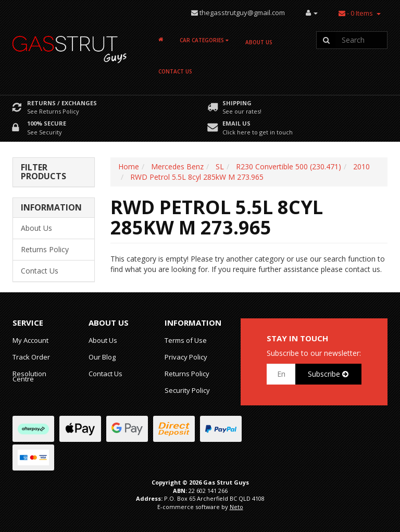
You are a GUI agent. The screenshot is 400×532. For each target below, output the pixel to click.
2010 (361, 166)
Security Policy (187, 390)
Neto (236, 507)
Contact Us (175, 71)
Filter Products (43, 172)
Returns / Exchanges (62, 103)
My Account (30, 340)
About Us (259, 42)
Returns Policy (45, 249)
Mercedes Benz (177, 166)
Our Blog (102, 357)
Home (129, 166)
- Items (356, 13)
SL (220, 166)
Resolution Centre (29, 376)
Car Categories (204, 40)
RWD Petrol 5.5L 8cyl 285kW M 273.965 (197, 177)
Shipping (237, 103)
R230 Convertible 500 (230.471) (289, 166)
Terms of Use (186, 340)
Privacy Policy (186, 357)
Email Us (236, 123)
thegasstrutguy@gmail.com (242, 13)
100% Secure (47, 123)
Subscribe (328, 374)
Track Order (31, 357)
